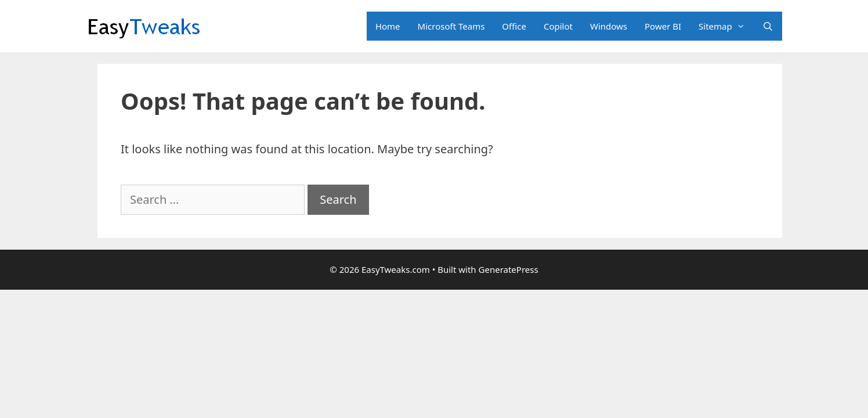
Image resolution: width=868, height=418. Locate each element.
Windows (609, 26)
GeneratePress (509, 269)
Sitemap (726, 26)
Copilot (558, 26)
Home (388, 26)
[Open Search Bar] (768, 26)
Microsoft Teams (451, 26)
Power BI (663, 26)
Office (514, 26)
